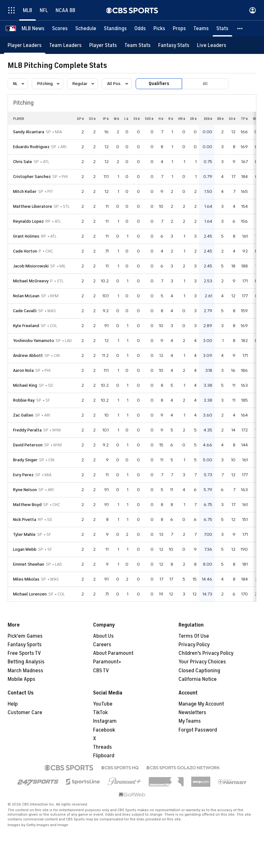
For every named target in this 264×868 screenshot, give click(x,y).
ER (193, 119)
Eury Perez (23, 475)
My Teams (190, 721)
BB (220, 119)
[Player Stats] (103, 45)
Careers (102, 645)
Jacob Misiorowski (31, 266)
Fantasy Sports (25, 645)
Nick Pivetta (25, 519)
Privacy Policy (194, 645)
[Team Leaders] (65, 45)
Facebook (104, 730)
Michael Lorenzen (30, 594)
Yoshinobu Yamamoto (34, 341)
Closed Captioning (199, 671)
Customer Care (25, 713)
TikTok (100, 713)
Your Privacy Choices (202, 662)
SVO (149, 119)
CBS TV (101, 671)
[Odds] (140, 29)
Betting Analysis (26, 662)
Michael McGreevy (31, 281)
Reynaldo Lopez (28, 221)
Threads (102, 747)
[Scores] (60, 29)
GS (92, 119)
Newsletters (192, 713)
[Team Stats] (138, 45)
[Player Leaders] (25, 45)
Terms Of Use (194, 636)
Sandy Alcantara (29, 132)
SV (137, 119)
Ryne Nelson (25, 490)
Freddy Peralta (27, 430)
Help (13, 704)
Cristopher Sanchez (32, 177)
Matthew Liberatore (33, 206)
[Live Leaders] (212, 45)
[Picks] (159, 29)
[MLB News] (33, 29)
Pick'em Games (25, 636)
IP (106, 119)
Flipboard (104, 756)
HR (182, 119)
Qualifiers (159, 84)
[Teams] (201, 29)
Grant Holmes (26, 236)
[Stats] (222, 29)
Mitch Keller (25, 191)
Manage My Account (201, 704)
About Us (103, 636)
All (205, 84)
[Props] (179, 29)
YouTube (103, 704)
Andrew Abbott (28, 355)
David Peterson (28, 445)
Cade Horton (25, 251)
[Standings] (115, 29)
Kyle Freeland (26, 326)
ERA (208, 119)
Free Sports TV (24, 653)
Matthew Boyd (27, 505)
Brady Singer (25, 460)
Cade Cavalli (25, 311)
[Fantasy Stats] (174, 45)
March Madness (25, 671)
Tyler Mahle (24, 534)
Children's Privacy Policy (206, 653)
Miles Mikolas (26, 579)
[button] (240, 29)
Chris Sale (23, 162)
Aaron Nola (23, 370)
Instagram (105, 721)
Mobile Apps (21, 679)
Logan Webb (25, 549)
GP (80, 119)
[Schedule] (86, 29)
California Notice (198, 679)
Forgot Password (198, 730)
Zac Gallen (23, 415)
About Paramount (113, 653)
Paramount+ (107, 662)
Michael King (25, 385)
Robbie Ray (24, 400)
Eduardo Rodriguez (31, 147)
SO (232, 119)
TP (244, 119)
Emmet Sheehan (29, 564)
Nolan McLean (26, 296)
